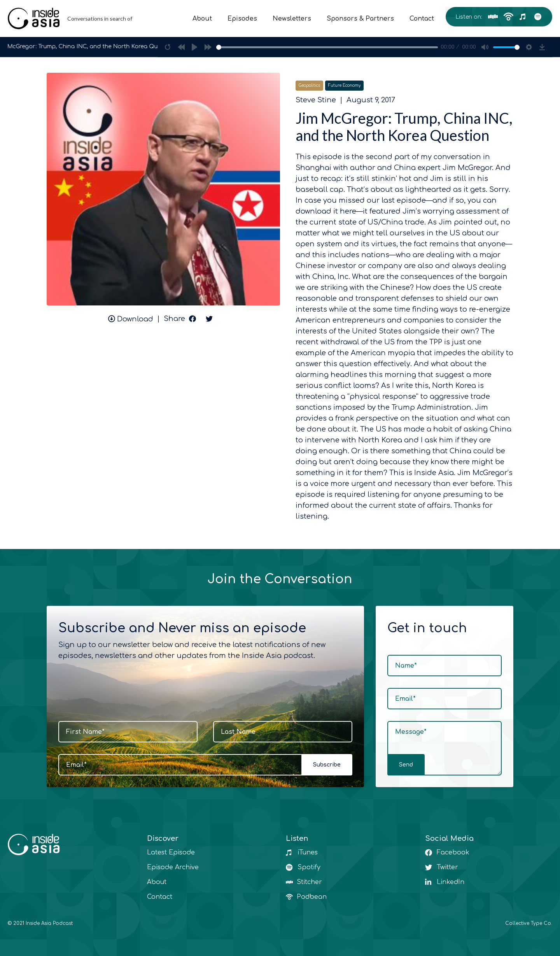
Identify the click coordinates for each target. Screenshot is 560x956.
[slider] (327, 47)
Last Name (238, 732)
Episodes (242, 19)
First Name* (85, 732)
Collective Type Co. (529, 923)
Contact (422, 19)
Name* (406, 666)
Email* (76, 765)
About (202, 19)
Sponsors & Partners (360, 19)
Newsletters (292, 19)
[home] (72, 18)
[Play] (194, 47)
